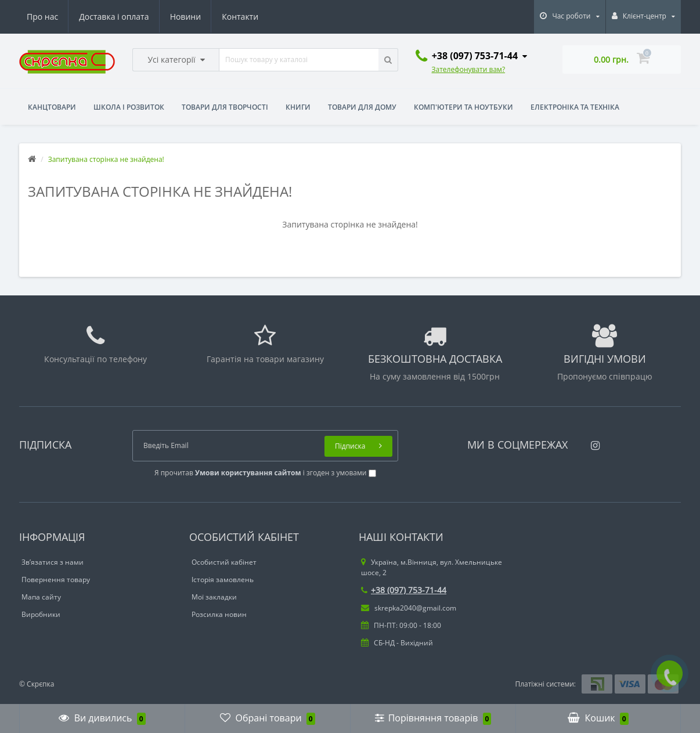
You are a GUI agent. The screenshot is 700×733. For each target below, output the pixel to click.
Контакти (240, 17)
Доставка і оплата (114, 17)
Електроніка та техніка (575, 107)
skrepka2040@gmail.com (409, 608)
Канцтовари (52, 107)
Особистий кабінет (224, 562)
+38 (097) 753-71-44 (404, 590)
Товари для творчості (225, 107)
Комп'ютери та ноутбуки (463, 107)
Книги (298, 107)
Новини (185, 17)
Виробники (41, 614)
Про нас (42, 17)
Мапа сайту (41, 597)
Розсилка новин (219, 614)
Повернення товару (56, 579)
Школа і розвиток (129, 107)
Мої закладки (214, 597)
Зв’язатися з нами (53, 562)
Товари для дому (362, 107)
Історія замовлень (223, 579)
